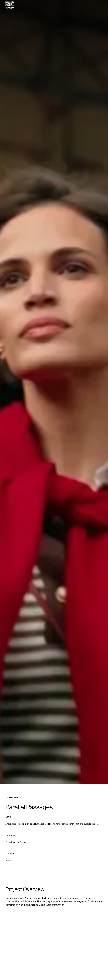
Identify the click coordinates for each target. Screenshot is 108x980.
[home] (10, 5)
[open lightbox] (54, 949)
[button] (100, 5)
